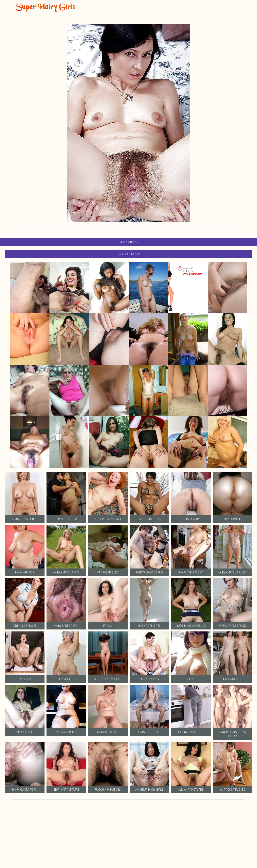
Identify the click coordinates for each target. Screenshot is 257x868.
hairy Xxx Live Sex (129, 254)
